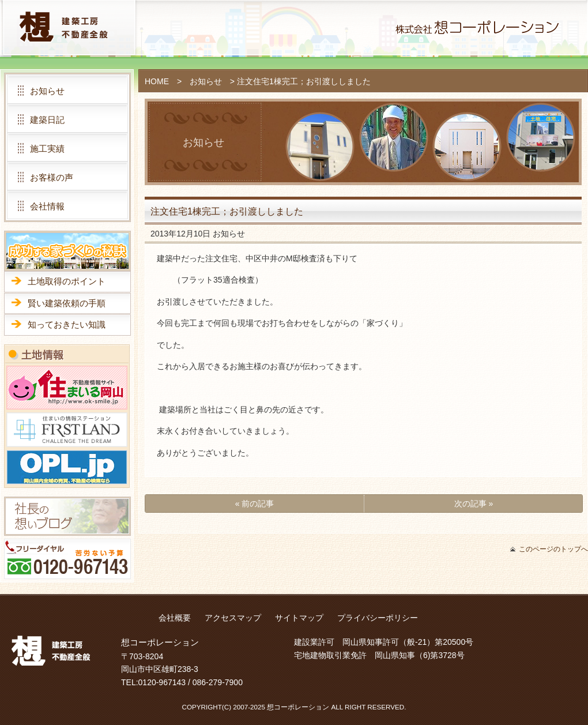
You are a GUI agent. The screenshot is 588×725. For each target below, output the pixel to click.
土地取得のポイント (67, 281)
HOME (157, 81)
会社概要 (175, 618)
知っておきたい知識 (67, 324)
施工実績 (47, 149)
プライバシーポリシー (378, 618)
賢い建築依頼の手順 (67, 303)
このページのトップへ (553, 549)
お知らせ (206, 81)
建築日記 (47, 120)
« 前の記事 (255, 504)
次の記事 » (474, 504)
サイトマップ (299, 618)
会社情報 (47, 206)
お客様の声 (52, 177)
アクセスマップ (233, 618)
